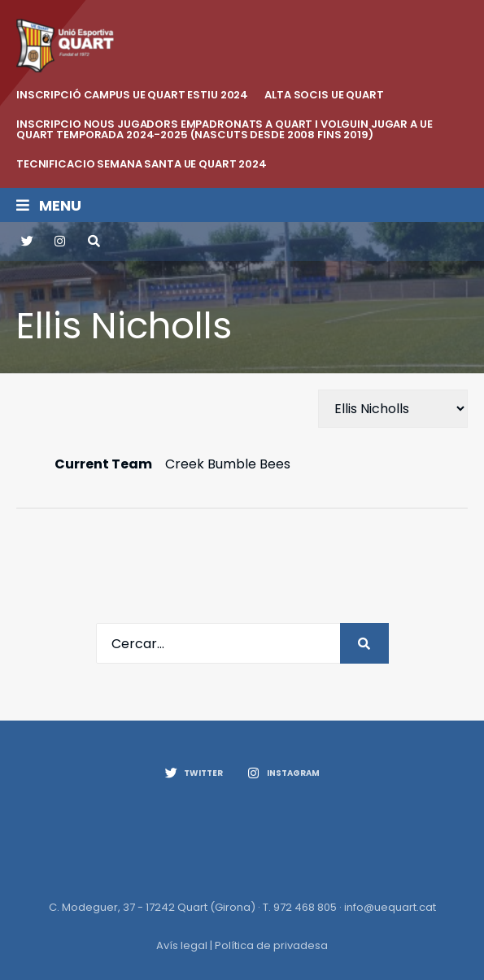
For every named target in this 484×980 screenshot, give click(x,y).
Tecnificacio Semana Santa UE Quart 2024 (142, 164)
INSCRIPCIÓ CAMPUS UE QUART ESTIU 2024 (132, 95)
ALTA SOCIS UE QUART (324, 95)
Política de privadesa (271, 945)
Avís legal (182, 945)
